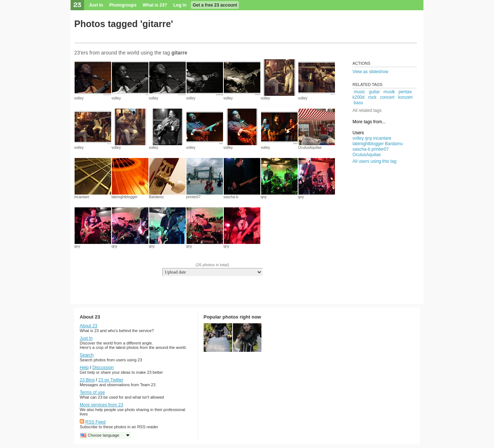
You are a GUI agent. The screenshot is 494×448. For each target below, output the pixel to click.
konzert (405, 97)
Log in (180, 5)
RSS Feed (95, 422)
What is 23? (155, 5)
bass (358, 103)
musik (389, 92)
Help (84, 368)
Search (87, 355)
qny (264, 197)
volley (79, 98)
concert (387, 97)
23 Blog (87, 380)
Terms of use (92, 392)
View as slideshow (370, 72)
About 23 (88, 326)
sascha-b (231, 197)
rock (372, 97)
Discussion (103, 368)
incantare (82, 197)
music (359, 92)
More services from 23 (101, 405)
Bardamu (156, 197)
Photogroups (123, 5)
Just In (96, 5)
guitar (374, 92)
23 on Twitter (111, 380)
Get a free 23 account (215, 5)
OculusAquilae (310, 148)
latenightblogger (125, 197)
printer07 (193, 197)
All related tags (367, 110)
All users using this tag (374, 161)
